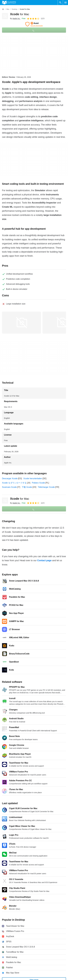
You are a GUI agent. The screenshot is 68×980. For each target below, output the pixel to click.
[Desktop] (14, 9)
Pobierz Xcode (38, 483)
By (15, 18)
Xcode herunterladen (33, 478)
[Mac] (8, 9)
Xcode (20, 14)
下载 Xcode (27, 487)
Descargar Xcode (10, 478)
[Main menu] (65, 3)
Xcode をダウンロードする (14, 483)
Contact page (44, 560)
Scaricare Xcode (9, 487)
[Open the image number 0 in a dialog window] (21, 323)
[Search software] (60, 3)
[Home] (3, 9)
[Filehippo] (9, 3)
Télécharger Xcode (46, 487)
